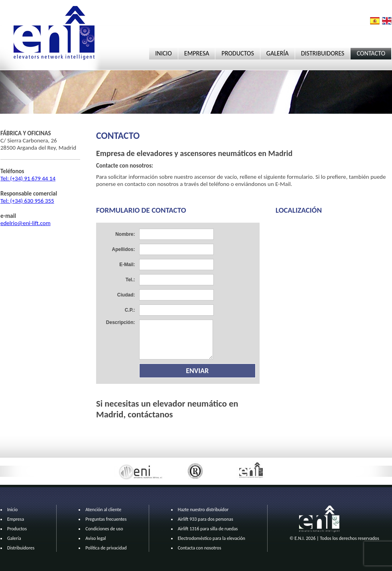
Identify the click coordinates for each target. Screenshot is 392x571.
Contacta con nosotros (200, 548)
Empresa (16, 519)
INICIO (163, 53)
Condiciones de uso (104, 529)
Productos (17, 529)
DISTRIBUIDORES (323, 53)
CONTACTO (371, 53)
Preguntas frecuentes (106, 519)
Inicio (12, 510)
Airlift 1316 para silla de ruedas (208, 529)
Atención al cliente (103, 510)
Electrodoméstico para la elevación (212, 538)
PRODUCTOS (237, 53)
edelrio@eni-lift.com (26, 223)
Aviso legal (96, 538)
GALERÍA (278, 53)
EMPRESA (197, 53)
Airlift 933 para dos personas (206, 519)
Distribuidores (21, 548)
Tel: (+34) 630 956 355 (27, 201)
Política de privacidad (106, 548)
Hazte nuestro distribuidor (203, 510)
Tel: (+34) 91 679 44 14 (28, 178)
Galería (14, 538)
